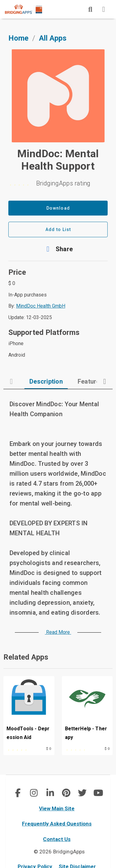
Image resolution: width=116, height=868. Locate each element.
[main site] (28, 9)
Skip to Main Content (0, 0)
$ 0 (49, 749)
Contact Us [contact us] (57, 839)
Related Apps (26, 657)
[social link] (18, 793)
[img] (90, 9)
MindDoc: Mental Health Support (58, 160)
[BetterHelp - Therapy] (87, 710)
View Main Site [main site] (57, 808)
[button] (58, 249)
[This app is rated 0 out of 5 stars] (80, 748)
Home (18, 38)
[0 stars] (58, 183)
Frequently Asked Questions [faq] (57, 824)
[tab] (46, 381)
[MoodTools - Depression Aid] (29, 710)
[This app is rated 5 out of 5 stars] (21, 748)
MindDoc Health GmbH (41, 306)
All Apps (53, 38)
